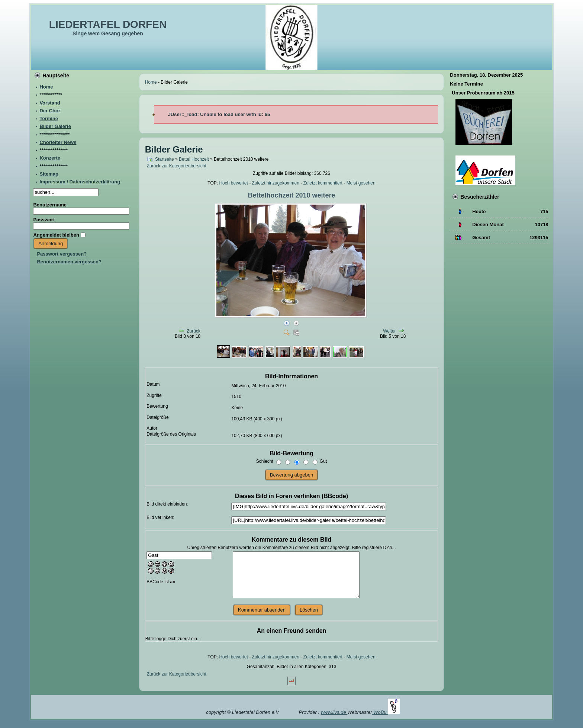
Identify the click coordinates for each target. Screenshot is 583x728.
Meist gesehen (361, 183)
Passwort (44, 220)
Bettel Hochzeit (194, 159)
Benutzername (50, 205)
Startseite (165, 159)
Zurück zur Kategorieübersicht (177, 166)
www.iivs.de (334, 712)
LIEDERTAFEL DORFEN (108, 24)
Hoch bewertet (233, 183)
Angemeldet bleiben (56, 235)
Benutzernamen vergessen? (69, 262)
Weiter (389, 331)
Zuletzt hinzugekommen (276, 183)
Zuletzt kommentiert (323, 183)
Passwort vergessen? (62, 254)
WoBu (386, 712)
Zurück (194, 331)
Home (151, 82)
